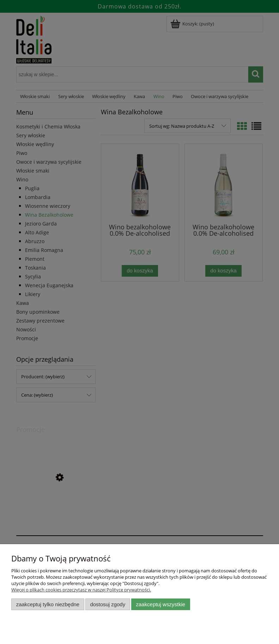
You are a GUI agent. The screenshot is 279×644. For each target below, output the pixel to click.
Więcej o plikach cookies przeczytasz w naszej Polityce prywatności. (81, 590)
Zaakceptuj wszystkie (161, 604)
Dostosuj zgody (108, 604)
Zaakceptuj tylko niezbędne (48, 604)
